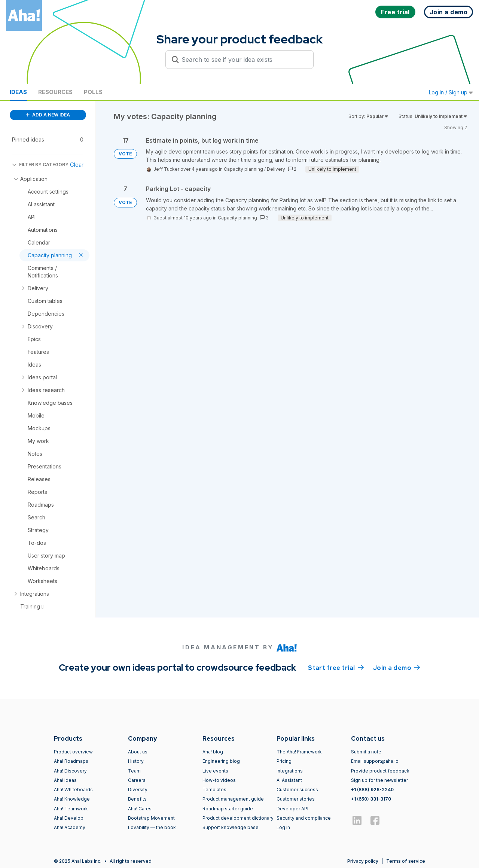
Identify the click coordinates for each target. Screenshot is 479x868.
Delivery (276, 169)
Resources (55, 92)
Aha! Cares (140, 809)
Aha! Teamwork (71, 809)
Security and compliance (304, 818)
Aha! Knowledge (72, 799)
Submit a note (366, 752)
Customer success (297, 790)
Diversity (138, 790)
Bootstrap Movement (151, 818)
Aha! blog (213, 752)
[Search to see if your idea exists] (243, 60)
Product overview (73, 752)
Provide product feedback (380, 771)
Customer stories (296, 799)
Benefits (137, 799)
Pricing (284, 761)
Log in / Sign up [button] (451, 92)
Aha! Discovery (70, 771)
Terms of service (406, 861)
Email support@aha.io (375, 761)
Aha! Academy (70, 827)
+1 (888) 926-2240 (372, 790)
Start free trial (336, 667)
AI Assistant (289, 780)
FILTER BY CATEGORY (40, 165)
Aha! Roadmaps (71, 761)
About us (138, 752)
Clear (77, 165)
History (136, 761)
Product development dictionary (238, 818)
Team (134, 771)
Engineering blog (221, 761)
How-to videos (219, 780)
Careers (137, 780)
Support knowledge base (231, 827)
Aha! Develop (69, 818)
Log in (283, 827)
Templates (214, 790)
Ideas (18, 92)
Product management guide (233, 799)
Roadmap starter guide (228, 809)
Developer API (292, 809)
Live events (215, 771)
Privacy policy (363, 861)
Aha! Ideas (65, 780)
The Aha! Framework (299, 752)
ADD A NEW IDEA (48, 115)
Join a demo (397, 667)
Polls (93, 92)
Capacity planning (243, 169)
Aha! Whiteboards (73, 790)
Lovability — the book (152, 827)
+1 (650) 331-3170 (371, 799)
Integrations (290, 771)
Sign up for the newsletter (379, 780)
